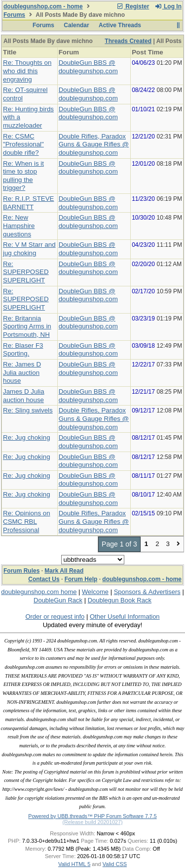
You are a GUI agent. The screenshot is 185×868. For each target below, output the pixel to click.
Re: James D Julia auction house (22, 372)
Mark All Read (64, 571)
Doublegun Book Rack (120, 600)
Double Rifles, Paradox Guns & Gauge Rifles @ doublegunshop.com (94, 144)
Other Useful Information (125, 617)
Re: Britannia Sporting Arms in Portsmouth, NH (27, 326)
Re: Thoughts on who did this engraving (27, 71)
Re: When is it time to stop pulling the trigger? (23, 176)
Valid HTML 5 (74, 864)
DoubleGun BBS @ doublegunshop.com (88, 67)
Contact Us (44, 579)
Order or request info (55, 617)
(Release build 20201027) (92, 822)
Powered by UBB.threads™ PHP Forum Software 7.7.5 (92, 816)
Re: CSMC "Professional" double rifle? (23, 144)
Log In (168, 6)
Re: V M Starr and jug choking (29, 249)
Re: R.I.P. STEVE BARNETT (28, 203)
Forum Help (81, 579)
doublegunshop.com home (39, 592)
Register (133, 6)
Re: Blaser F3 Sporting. (23, 350)
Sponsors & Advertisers (147, 592)
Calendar (76, 25)
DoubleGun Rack (58, 600)
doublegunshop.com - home (43, 6)
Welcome (95, 592)
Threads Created (128, 41)
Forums (14, 15)
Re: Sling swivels (28, 410)
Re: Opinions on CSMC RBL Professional (27, 521)
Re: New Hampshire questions (19, 226)
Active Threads (120, 25)
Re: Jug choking (27, 437)
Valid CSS (115, 864)
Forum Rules (21, 571)
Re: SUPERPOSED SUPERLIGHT (26, 272)
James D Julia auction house (24, 396)
